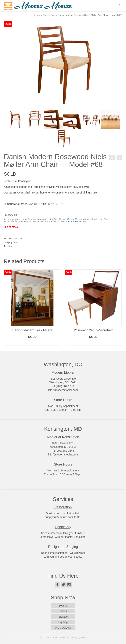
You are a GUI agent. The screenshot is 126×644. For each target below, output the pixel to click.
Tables (63, 611)
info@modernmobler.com (74, 222)
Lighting (63, 622)
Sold (16, 242)
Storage (63, 617)
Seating (63, 606)
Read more (32, 343)
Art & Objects (63, 628)
